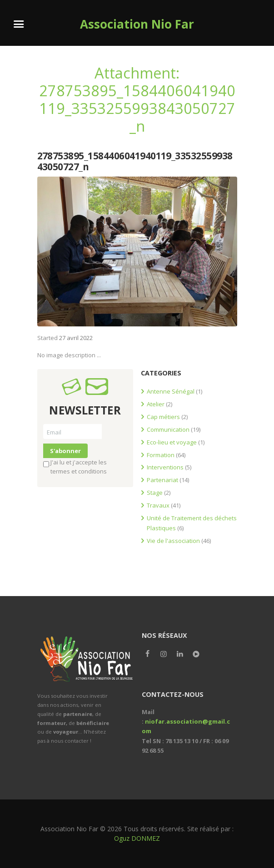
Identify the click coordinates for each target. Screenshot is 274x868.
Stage (155, 493)
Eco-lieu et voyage (172, 442)
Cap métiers (163, 417)
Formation (161, 455)
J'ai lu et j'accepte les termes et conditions (75, 467)
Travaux (158, 505)
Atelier (156, 404)
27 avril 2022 (76, 338)
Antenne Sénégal (171, 391)
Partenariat (162, 480)
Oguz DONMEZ (137, 838)
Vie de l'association (173, 541)
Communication (168, 429)
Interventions (165, 467)
